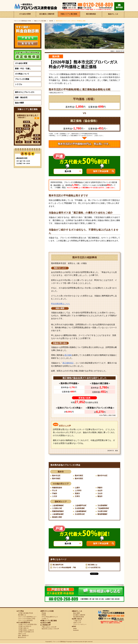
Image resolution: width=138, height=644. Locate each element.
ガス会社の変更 (25, 14)
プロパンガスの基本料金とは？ (27, 617)
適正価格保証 (91, 14)
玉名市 (100, 494)
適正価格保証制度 (78, 617)
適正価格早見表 (58, 565)
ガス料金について (22, 74)
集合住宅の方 (21, 638)
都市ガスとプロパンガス (25, 92)
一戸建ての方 (77, 621)
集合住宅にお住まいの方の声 (50, 629)
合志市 (100, 491)
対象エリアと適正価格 (69, 14)
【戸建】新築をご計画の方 (25, 630)
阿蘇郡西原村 (57, 488)
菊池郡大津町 (57, 517)
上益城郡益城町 (58, 514)
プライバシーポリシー (79, 625)
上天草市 (78, 491)
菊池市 (100, 496)
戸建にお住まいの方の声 (48, 627)
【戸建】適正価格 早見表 (25, 613)
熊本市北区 (57, 476)
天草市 (78, 496)
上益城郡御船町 (58, 506)
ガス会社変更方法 (94, 568)
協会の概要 (19, 103)
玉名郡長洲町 (80, 509)
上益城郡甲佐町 (81, 506)
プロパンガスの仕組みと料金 (26, 619)
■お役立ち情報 (45, 623)
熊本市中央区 (103, 476)
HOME (22, 21)
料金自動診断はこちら (60, 304)
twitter (74, 629)
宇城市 (55, 494)
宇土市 (55, 491)
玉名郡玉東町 (103, 511)
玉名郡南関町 (103, 506)
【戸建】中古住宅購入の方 (25, 632)
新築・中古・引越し (23, 69)
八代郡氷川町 (57, 509)
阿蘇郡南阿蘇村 (58, 511)
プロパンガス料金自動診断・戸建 (64, 568)
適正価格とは (93, 565)
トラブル (19, 84)
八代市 (55, 496)
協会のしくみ (113, 14)
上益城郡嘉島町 (81, 511)
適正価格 (68, 355)
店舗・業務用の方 (23, 636)
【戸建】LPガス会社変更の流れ (27, 625)
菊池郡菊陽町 (103, 514)
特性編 (43, 615)
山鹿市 (78, 488)
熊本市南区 (57, 478)
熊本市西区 (79, 478)
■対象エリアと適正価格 (49, 621)
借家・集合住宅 (21, 97)
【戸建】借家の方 (23, 628)
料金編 (43, 613)
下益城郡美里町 (104, 509)
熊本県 (51, 21)
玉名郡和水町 (80, 514)
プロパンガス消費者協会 (59, 642)
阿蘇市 (100, 488)
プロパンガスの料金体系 (25, 621)
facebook (75, 631)
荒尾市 (78, 494)
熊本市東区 (79, 476)
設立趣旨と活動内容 (47, 14)
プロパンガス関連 (22, 79)
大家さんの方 (21, 634)
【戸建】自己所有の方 (24, 627)
